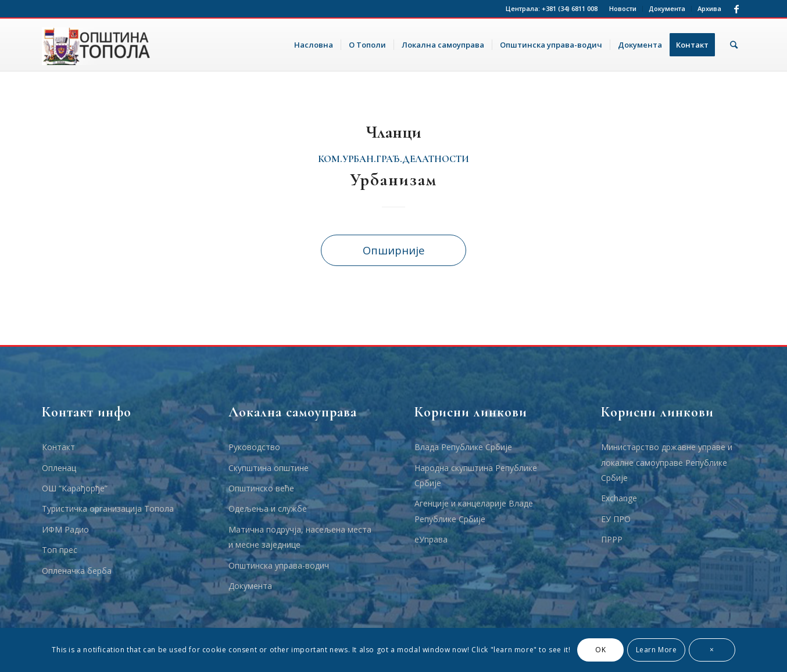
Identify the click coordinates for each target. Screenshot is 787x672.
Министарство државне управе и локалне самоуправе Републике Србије (667, 462)
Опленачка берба (77, 571)
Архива (709, 8)
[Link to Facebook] (736, 9)
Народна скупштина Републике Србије (476, 475)
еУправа (431, 539)
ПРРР (612, 539)
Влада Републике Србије (463, 447)
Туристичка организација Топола (108, 509)
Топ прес (60, 550)
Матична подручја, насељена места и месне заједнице (300, 537)
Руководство (254, 447)
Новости (623, 8)
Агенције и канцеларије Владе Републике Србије (474, 511)
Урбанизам (393, 180)
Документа (667, 8)
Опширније (394, 250)
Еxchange (619, 498)
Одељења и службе (268, 509)
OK (600, 650)
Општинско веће (261, 488)
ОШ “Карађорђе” (75, 488)
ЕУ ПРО (616, 519)
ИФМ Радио (65, 529)
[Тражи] (734, 45)
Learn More (657, 650)
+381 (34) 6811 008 (570, 8)
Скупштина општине (269, 468)
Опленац (59, 468)
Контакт (58, 447)
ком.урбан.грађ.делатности (393, 159)
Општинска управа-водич (279, 565)
